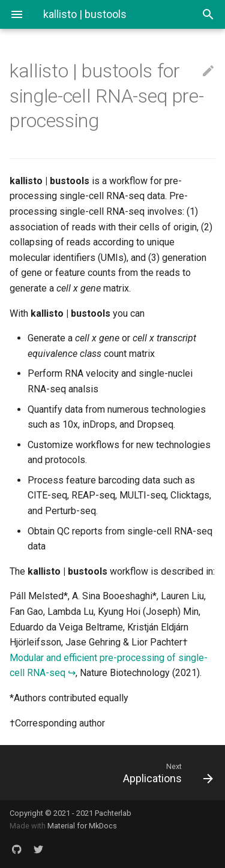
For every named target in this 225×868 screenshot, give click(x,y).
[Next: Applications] (140, 773)
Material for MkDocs (82, 826)
